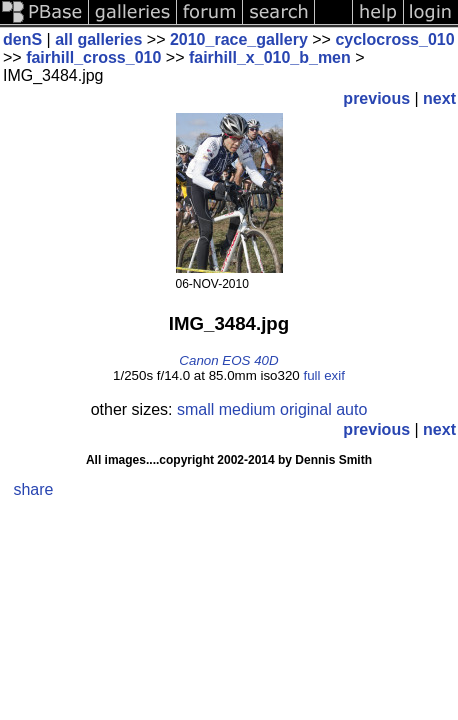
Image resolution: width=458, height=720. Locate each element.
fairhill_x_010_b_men (270, 57)
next (439, 98)
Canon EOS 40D (228, 360)
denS (22, 39)
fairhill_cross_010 (93, 57)
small (195, 409)
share (33, 489)
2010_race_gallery (239, 39)
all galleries (98, 39)
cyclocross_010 (394, 39)
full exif (323, 375)
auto (351, 409)
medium (247, 409)
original (306, 409)
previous (376, 98)
